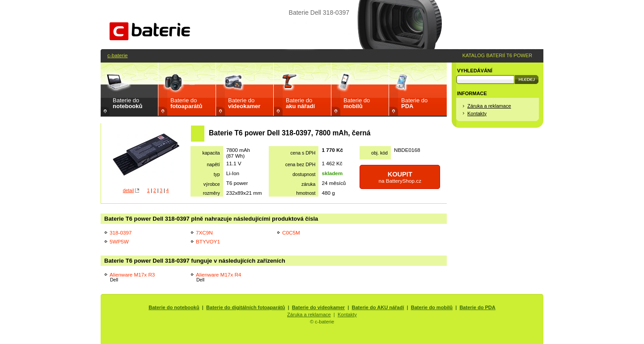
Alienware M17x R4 (218, 277)
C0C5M (291, 233)
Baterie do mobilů (432, 307)
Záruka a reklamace (489, 106)
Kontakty (477, 113)
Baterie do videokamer (319, 307)
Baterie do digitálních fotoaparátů (246, 307)
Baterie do (127, 103)
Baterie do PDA (477, 307)
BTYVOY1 (208, 241)
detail (129, 191)
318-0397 (121, 233)
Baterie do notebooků (174, 307)
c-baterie (117, 55)
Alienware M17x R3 (132, 277)
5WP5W (119, 241)
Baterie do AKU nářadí (378, 307)
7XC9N (204, 233)
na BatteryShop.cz (400, 177)
